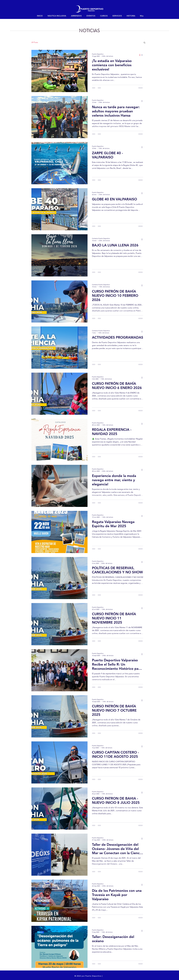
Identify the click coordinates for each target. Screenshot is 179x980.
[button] (144, 43)
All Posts (35, 42)
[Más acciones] (143, 55)
